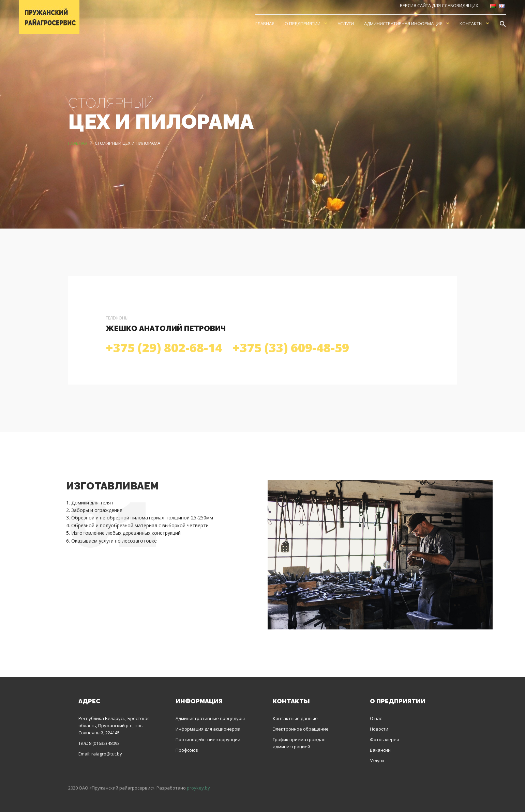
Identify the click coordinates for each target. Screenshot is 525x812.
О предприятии (303, 24)
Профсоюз (187, 750)
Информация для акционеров (208, 729)
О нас (376, 718)
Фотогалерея (384, 739)
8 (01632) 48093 (104, 743)
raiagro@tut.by (107, 754)
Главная (265, 24)
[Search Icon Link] (503, 24)
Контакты (471, 24)
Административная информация (403, 24)
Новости (379, 729)
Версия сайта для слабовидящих (439, 6)
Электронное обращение (301, 729)
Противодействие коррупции (208, 739)
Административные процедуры (210, 718)
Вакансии (380, 750)
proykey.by (198, 788)
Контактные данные (295, 718)
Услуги (346, 24)
